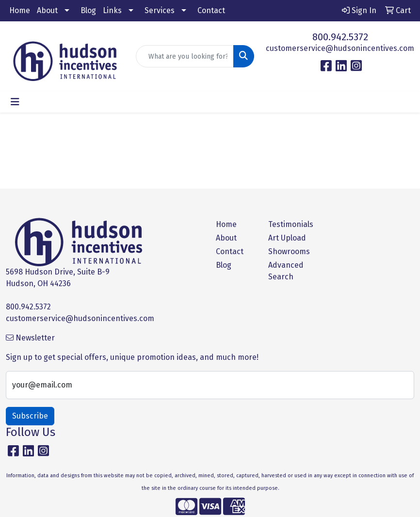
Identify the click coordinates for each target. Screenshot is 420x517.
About (47, 10)
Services (160, 10)
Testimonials (289, 224)
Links (112, 10)
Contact (211, 10)
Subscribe (30, 416)
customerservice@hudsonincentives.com (340, 48)
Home (20, 10)
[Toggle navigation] (15, 102)
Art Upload (287, 238)
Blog (88, 10)
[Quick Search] (185, 56)
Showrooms (289, 251)
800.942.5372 (340, 37)
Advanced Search (286, 271)
